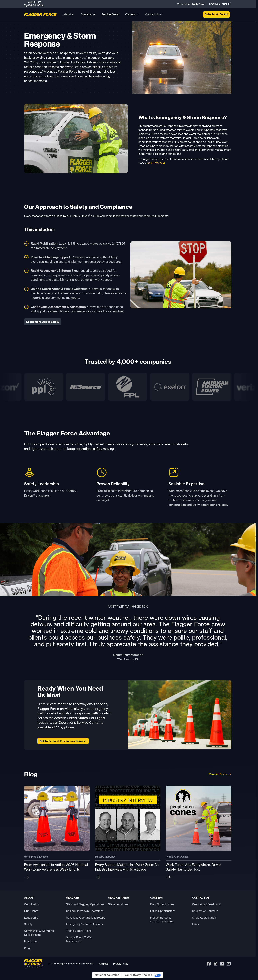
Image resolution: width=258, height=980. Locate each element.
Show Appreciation (204, 918)
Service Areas (110, 14)
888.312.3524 (157, 163)
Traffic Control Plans (79, 931)
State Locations (118, 904)
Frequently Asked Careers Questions (162, 920)
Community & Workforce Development (39, 933)
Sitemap (104, 964)
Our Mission (31, 904)
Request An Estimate (205, 911)
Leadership (31, 918)
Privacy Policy (121, 964)
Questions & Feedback (206, 904)
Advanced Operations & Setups (86, 918)
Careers (130, 14)
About (67, 14)
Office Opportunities (163, 911)
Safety (28, 924)
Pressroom (31, 941)
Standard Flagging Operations (85, 904)
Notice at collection (107, 975)
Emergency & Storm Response (85, 924)
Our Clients (31, 911)
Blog (27, 948)
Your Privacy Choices (138, 975)
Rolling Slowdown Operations (85, 911)
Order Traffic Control (216, 14)
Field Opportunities (162, 904)
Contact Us (152, 14)
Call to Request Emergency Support (63, 741)
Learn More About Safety (43, 322)
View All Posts (220, 774)
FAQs (195, 924)
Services (86, 14)
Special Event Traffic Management (79, 939)
